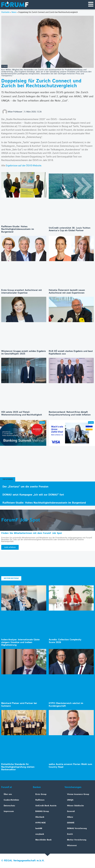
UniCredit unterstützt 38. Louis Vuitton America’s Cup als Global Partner (70, 230)
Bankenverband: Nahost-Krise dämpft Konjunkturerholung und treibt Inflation (70, 414)
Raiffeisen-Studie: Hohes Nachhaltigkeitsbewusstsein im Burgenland (18, 229)
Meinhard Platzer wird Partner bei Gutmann (19, 705)
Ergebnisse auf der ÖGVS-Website (24, 166)
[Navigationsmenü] (91, 4)
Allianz (70, 817)
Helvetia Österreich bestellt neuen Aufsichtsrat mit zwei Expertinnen (67, 292)
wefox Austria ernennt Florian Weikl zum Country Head (70, 766)
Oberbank (40, 817)
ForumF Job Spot (21, 520)
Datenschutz (9, 806)
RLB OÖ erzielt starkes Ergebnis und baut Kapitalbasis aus (71, 353)
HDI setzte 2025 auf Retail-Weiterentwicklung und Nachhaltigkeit (22, 414)
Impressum (9, 812)
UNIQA (70, 800)
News (14, 12)
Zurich (70, 834)
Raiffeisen (40, 800)
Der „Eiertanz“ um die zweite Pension (25, 487)
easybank (40, 834)
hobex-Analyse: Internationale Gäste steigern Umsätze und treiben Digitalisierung (20, 643)
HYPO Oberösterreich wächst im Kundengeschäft (66, 705)
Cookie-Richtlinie (11, 800)
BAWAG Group (42, 812)
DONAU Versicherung (77, 829)
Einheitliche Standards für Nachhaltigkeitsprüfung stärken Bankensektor (18, 767)
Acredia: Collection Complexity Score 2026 (65, 641)
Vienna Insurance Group (78, 795)
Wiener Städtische (75, 806)
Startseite (5, 12)
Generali (71, 812)
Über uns (8, 795)
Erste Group (41, 795)
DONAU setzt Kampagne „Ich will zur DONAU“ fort (33, 495)
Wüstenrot (72, 846)
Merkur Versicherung (77, 840)
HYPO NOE (41, 823)
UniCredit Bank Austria (46, 806)
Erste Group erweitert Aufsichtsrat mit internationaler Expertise (22, 292)
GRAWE (71, 823)
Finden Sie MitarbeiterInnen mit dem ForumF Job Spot (32, 533)
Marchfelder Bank (43, 840)
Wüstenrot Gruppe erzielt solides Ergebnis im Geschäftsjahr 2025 (24, 353)
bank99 (39, 829)
